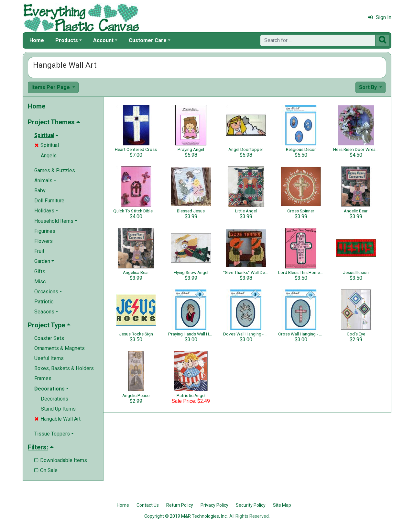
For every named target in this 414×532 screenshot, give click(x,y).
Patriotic (44, 302)
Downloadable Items (61, 460)
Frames (43, 378)
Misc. (40, 282)
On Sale (46, 470)
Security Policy (251, 505)
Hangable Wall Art (58, 419)
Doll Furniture (49, 201)
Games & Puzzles (55, 170)
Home (37, 40)
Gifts (40, 272)
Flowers (44, 241)
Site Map (282, 505)
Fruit (39, 251)
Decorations (54, 399)
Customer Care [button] (148, 40)
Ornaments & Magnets (60, 348)
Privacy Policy (214, 505)
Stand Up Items (58, 409)
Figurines (45, 231)
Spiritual (47, 145)
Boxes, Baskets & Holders (64, 368)
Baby (40, 191)
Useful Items (49, 358)
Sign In (380, 17)
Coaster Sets (49, 338)
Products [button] (67, 40)
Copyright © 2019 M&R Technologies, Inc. (186, 516)
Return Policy (180, 505)
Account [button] (103, 40)
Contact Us (148, 505)
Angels (49, 156)
